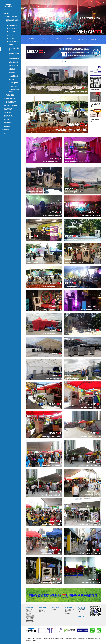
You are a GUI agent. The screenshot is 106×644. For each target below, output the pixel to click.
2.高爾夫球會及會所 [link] (14, 54)
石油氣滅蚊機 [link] (8, 109)
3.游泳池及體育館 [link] (14, 59)
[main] (63, 18)
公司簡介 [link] (7, 13)
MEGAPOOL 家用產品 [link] (11, 105)
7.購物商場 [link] (12, 72)
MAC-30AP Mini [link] (12, 25)
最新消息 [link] (7, 130)
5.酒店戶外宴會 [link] (13, 66)
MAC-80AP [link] (11, 35)
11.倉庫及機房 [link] (13, 86)
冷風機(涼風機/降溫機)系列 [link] (12, 21)
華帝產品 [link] (7, 119)
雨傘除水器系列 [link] (10, 95)
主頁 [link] (5, 10)
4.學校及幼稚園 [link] (13, 62)
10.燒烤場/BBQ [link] (14, 83)
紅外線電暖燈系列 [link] (11, 102)
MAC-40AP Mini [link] (12, 29)
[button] (104, 2)
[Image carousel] (63, 54)
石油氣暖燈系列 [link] (10, 98)
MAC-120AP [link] (11, 38)
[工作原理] (44, 39)
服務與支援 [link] (7, 126)
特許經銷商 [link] (7, 123)
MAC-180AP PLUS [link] (13, 41)
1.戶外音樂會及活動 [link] (14, 49)
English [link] (6, 133)
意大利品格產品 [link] (9, 116)
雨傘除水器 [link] (7, 112)
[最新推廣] (57, 39)
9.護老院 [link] (11, 79)
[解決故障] (70, 39)
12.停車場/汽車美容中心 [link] (14, 91)
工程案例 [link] (10, 45)
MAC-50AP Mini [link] (12, 32)
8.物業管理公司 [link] (13, 76)
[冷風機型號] (31, 39)
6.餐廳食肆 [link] (12, 69)
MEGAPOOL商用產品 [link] (11, 17)
